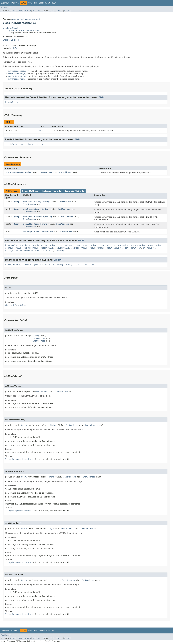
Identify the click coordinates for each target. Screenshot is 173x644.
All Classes (6, 8)
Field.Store (12, 102)
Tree (35, 3)
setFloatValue (31, 248)
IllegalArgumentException (19, 459)
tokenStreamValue (44, 251)
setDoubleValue (13, 248)
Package (15, 3)
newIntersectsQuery (34, 217)
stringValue (12, 251)
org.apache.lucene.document (26, 19)
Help (54, 3)
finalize (27, 264)
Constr (27, 11)
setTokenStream (133, 248)
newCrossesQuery (32, 209)
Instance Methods (51, 191)
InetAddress (46, 172)
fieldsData (11, 144)
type (43, 144)
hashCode (50, 264)
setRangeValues (31, 231)
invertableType (66, 245)
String (28, 172)
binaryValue (12, 245)
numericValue (90, 245)
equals (17, 264)
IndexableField (11, 40)
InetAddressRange (14, 172)
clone (8, 264)
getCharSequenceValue (44, 245)
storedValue (149, 248)
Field (20, 11)
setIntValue (47, 248)
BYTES (42, 130)
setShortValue (97, 248)
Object (58, 260)
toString (60, 251)
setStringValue (115, 248)
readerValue (105, 245)
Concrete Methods (74, 191)
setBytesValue (121, 245)
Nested (13, 11)
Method (36, 11)
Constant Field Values (16, 305)
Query (16, 202)
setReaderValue (79, 248)
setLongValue (62, 248)
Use (30, 3)
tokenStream (32, 144)
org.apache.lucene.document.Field (23, 30)
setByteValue (155, 245)
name (21, 144)
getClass (38, 264)
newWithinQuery (31, 224)
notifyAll (71, 264)
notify (60, 264)
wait (81, 264)
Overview (5, 3)
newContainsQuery (32, 202)
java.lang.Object (10, 28)
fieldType (25, 245)
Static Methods (30, 191)
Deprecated (44, 3)
